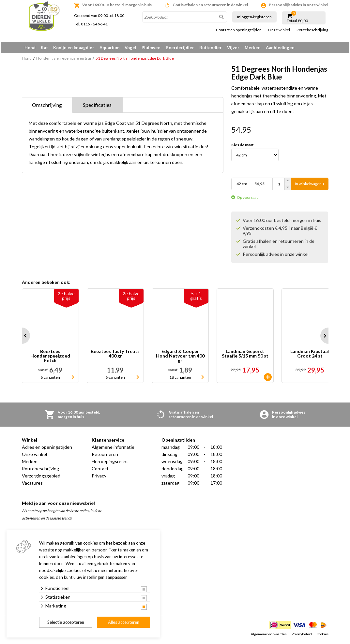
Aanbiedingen (280, 48)
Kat (44, 48)
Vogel (130, 48)
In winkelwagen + (310, 186)
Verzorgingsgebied (41, 477)
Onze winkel (279, 30)
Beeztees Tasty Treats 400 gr (115, 355)
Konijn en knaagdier (74, 48)
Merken (253, 48)
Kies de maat (243, 147)
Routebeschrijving (312, 30)
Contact (100, 470)
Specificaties (97, 106)
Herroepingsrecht (110, 463)
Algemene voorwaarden (269, 636)
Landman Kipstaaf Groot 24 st (310, 355)
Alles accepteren (124, 622)
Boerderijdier (180, 48)
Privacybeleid (302, 636)
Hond (30, 48)
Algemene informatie (113, 449)
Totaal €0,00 (297, 21)
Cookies (323, 636)
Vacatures (32, 484)
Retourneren (105, 456)
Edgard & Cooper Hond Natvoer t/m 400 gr (180, 358)
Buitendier (211, 48)
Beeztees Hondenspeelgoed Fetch (50, 358)
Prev (22, 337)
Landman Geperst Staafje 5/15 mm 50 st (245, 355)
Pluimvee (151, 48)
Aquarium (109, 48)
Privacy (99, 477)
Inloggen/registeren (254, 17)
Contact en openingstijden (239, 30)
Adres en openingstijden (47, 449)
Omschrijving (47, 106)
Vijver (233, 48)
